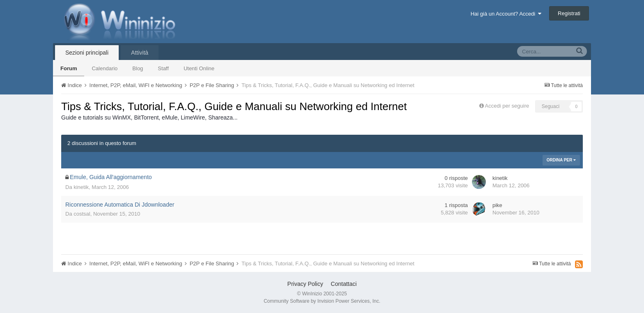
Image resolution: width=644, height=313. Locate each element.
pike (497, 205)
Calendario (105, 68)
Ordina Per (561, 160)
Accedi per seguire (508, 106)
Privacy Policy (305, 284)
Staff (163, 68)
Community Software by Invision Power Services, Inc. (322, 301)
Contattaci (344, 284)
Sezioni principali (87, 53)
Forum (69, 68)
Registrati (569, 13)
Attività (140, 53)
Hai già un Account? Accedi (506, 14)
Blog (138, 68)
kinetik (81, 187)
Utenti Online (199, 68)
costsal (82, 214)
